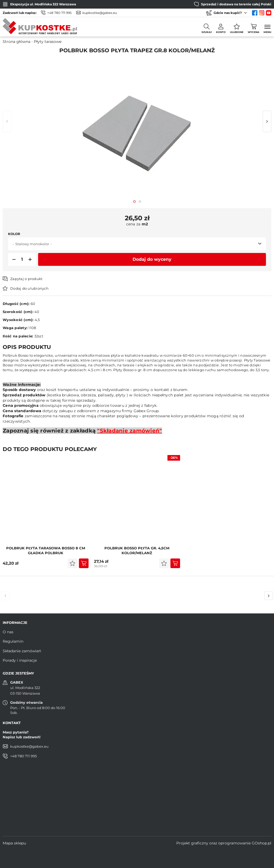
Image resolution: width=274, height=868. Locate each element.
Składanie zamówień (22, 651)
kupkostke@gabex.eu (100, 13)
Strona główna (17, 42)
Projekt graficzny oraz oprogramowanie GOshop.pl (224, 843)
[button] (12, 259)
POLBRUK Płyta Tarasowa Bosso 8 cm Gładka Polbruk (46, 550)
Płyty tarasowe (48, 42)
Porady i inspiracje (20, 660)
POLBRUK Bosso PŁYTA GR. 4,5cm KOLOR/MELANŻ (137, 550)
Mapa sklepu (14, 843)
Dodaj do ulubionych (29, 288)
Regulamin (13, 641)
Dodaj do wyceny (152, 259)
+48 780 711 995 (59, 13)
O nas (8, 632)
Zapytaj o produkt (26, 279)
